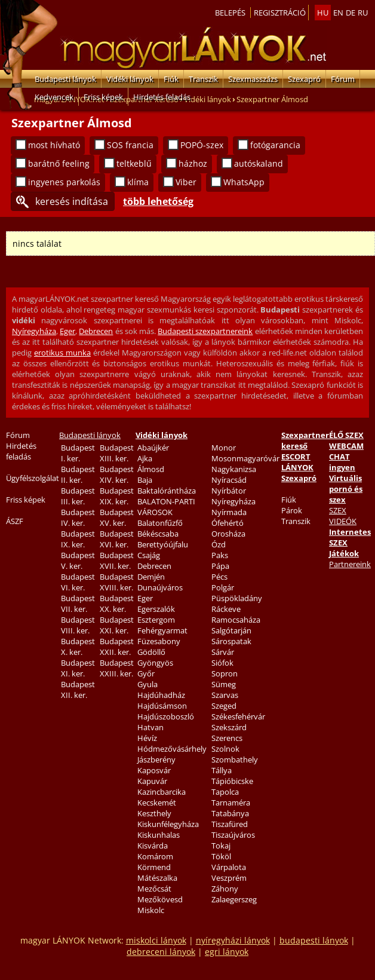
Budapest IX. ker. (78, 539)
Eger (67, 331)
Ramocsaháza (236, 620)
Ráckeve (226, 609)
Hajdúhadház (161, 695)
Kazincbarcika (162, 792)
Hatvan (150, 727)
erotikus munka (62, 353)
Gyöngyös (155, 663)
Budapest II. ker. (78, 474)
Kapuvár (152, 781)
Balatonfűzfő (160, 523)
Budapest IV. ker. (78, 517)
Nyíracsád (229, 480)
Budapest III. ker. (78, 496)
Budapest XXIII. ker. (117, 668)
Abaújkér (153, 448)
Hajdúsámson (162, 706)
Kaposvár (154, 770)
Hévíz (147, 738)
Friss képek (103, 97)
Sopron (225, 673)
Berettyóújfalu (163, 544)
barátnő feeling (59, 163)
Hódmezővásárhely (172, 749)
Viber (186, 182)
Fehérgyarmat (162, 630)
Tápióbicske (232, 781)
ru (363, 13)
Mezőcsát (154, 889)
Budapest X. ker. (78, 647)
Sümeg (224, 684)
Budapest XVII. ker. (117, 561)
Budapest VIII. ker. (78, 625)
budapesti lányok (314, 940)
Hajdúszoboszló (166, 716)
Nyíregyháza (34, 331)
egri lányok (227, 952)
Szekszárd (229, 727)
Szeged (224, 706)
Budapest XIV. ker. (117, 474)
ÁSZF (15, 521)
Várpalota (229, 867)
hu (323, 13)
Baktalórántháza (167, 491)
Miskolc (151, 910)
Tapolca (225, 792)
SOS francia (130, 145)
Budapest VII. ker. (78, 604)
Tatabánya (230, 813)
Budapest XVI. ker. (117, 539)
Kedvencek (54, 97)
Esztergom (156, 620)
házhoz (193, 163)
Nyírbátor (229, 491)
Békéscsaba (158, 534)
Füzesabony (159, 641)
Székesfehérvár (238, 716)
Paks (220, 555)
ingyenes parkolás (64, 182)
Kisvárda (153, 846)
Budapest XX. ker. (117, 604)
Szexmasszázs (253, 79)
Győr (146, 673)
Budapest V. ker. (78, 561)
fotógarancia (275, 145)
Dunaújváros (160, 587)
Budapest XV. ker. (117, 517)
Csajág (149, 555)
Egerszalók (156, 609)
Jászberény (156, 759)
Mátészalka (157, 878)
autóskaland (259, 163)
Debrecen (96, 331)
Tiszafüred (230, 824)
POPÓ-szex (202, 145)
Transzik (203, 79)
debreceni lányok (161, 952)
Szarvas (225, 695)
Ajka (145, 458)
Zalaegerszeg (234, 899)
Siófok (222, 663)
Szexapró (304, 79)
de (351, 13)
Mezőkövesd (160, 899)
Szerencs (227, 738)
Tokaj (221, 846)
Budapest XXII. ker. (117, 647)
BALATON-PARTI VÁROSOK (166, 507)
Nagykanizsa (234, 469)
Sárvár (223, 652)
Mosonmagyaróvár (245, 458)
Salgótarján (231, 630)
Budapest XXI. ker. (117, 625)
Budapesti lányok (65, 79)
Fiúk (171, 79)
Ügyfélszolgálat (33, 478)
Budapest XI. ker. (78, 668)
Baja (145, 480)
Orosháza (228, 534)
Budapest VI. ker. (78, 582)
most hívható (54, 145)
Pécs (219, 577)
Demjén (151, 577)
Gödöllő (151, 652)
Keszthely (154, 813)
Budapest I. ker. (78, 453)
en (338, 13)
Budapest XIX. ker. (117, 496)
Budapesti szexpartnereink (205, 331)
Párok (292, 510)
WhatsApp (244, 182)
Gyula (147, 684)
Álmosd (151, 469)
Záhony (225, 889)
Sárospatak (231, 641)
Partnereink (350, 564)
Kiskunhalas (159, 835)
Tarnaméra (231, 803)
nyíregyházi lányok (233, 940)
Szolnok (225, 749)
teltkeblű (134, 163)
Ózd (219, 544)
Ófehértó (228, 523)
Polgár (223, 587)
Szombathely (235, 759)
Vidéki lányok (130, 79)
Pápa (220, 566)
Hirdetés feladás (162, 97)
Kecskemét (157, 803)
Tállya (222, 770)
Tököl (221, 856)
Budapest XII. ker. (78, 690)
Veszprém (229, 878)
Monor (224, 448)
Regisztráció (280, 13)
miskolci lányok (156, 940)
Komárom (155, 856)
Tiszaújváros (233, 835)
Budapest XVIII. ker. (117, 582)
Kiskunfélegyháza (168, 824)
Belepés (230, 13)
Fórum (343, 79)
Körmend (154, 867)
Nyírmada (229, 512)
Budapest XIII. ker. (117, 453)
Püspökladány (237, 598)
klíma (138, 182)
